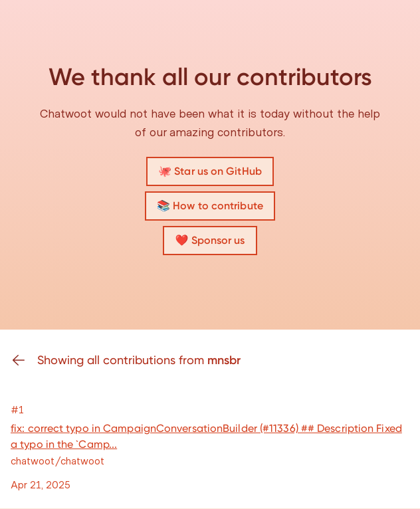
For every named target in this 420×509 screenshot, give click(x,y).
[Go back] (24, 360)
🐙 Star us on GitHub (210, 171)
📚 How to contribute (210, 206)
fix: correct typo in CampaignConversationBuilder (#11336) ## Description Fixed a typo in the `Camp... (206, 436)
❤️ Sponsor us (210, 240)
